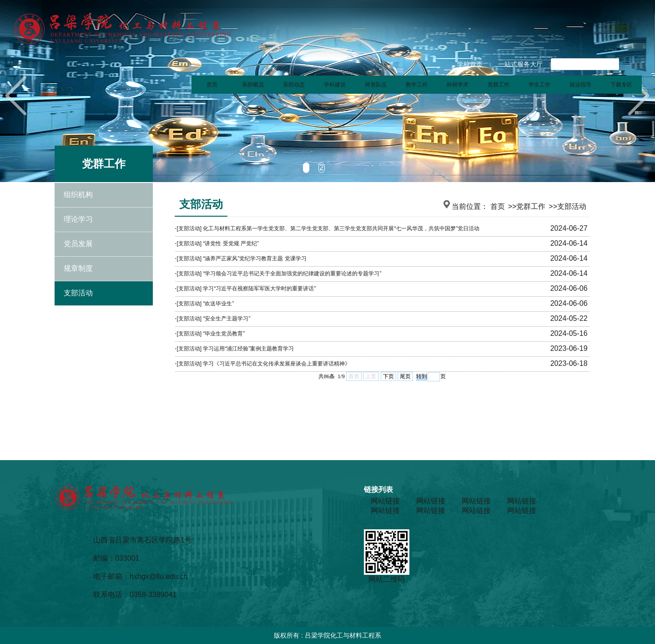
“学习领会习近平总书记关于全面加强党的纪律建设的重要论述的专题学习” (292, 274)
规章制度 (78, 269)
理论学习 (78, 220)
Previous (16, 96)
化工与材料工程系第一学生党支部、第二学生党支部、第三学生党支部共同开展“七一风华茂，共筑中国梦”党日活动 (341, 228)
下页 (388, 376)
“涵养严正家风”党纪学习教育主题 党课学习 (254, 259)
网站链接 (385, 501)
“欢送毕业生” (218, 304)
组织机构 (78, 195)
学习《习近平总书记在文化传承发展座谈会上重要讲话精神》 (277, 364)
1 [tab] (306, 167)
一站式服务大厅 (520, 64)
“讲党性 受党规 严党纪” (231, 243)
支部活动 (78, 293)
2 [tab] (322, 167)
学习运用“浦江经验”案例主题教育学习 (248, 349)
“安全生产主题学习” (227, 319)
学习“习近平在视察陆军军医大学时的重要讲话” (259, 289)
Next (639, 96)
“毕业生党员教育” (224, 334)
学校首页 (470, 64)
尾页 (405, 376)
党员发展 (78, 244)
